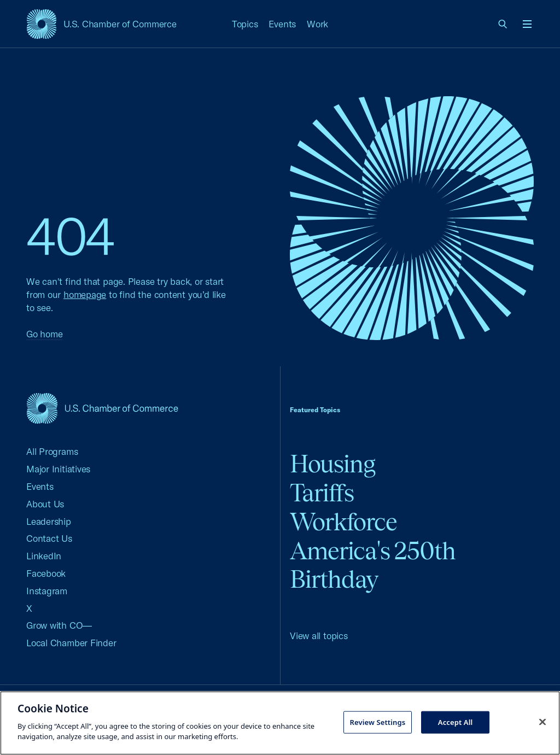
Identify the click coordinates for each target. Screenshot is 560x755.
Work (317, 24)
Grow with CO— (59, 625)
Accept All (456, 722)
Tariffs (322, 493)
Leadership (49, 521)
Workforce (343, 522)
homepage (85, 294)
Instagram (47, 591)
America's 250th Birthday (373, 565)
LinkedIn (44, 556)
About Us (45, 504)
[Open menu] (527, 24)
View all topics (319, 636)
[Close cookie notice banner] (542, 722)
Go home (44, 334)
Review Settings (377, 722)
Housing (332, 464)
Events (282, 24)
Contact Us (49, 538)
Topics (245, 24)
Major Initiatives (58, 469)
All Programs (52, 451)
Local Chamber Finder (71, 643)
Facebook (46, 573)
